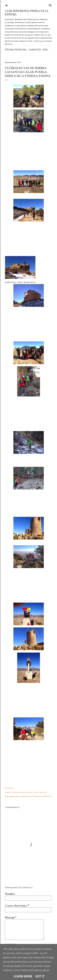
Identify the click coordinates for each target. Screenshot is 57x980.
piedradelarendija (12, 796)
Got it (40, 976)
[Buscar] (50, 5)
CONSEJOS (35, 50)
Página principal (16, 50)
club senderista (18, 792)
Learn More (23, 976)
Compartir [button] (10, 788)
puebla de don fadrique (31, 796)
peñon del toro (40, 792)
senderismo (46, 796)
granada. (29, 792)
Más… (46, 50)
